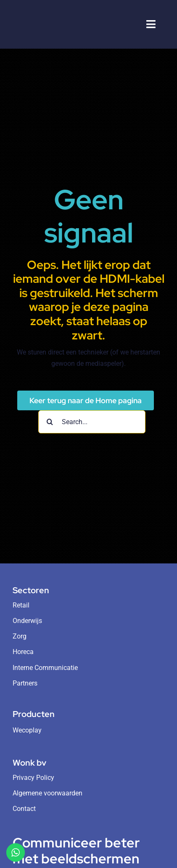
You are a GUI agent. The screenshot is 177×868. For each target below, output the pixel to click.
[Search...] (92, 422)
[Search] (50, 422)
